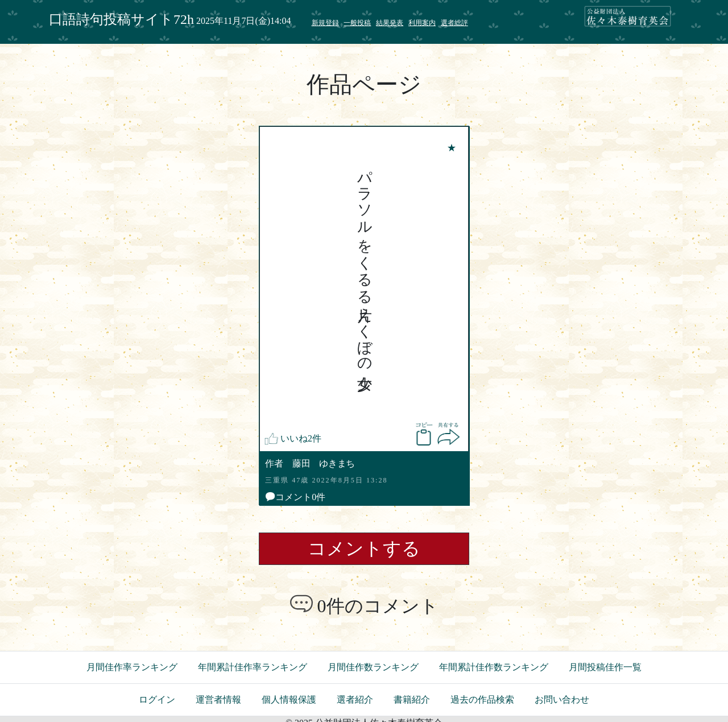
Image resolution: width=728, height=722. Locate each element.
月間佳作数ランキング (373, 667)
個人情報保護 (289, 700)
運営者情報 (218, 700)
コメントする (364, 548)
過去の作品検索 (482, 700)
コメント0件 (295, 497)
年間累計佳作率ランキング (253, 667)
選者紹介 (355, 700)
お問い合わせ (562, 700)
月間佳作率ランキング (132, 667)
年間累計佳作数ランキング (494, 667)
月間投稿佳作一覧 (605, 667)
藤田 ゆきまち (324, 463)
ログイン (157, 700)
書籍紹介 (412, 700)
